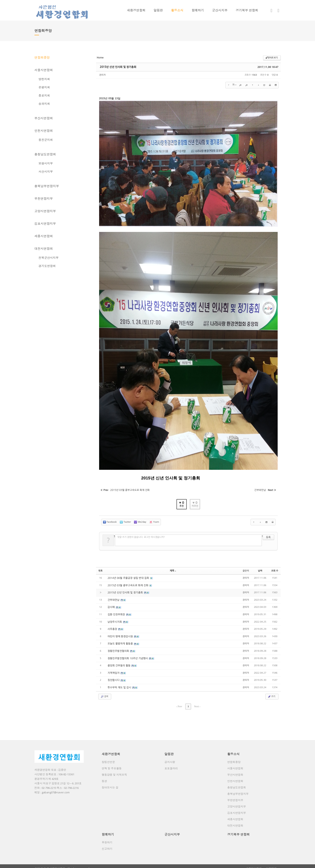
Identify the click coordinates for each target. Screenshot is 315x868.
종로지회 (44, 95)
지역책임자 (114, 669)
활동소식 (177, 10)
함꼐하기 (198, 10)
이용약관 (271, 864)
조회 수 (275, 569)
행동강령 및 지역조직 (114, 770)
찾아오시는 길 (110, 783)
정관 (104, 776)
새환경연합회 (136, 10)
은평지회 (44, 87)
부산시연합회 (44, 118)
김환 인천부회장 (116, 612)
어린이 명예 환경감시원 (120, 633)
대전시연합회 (44, 249)
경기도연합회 (47, 266)
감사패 (111, 605)
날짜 (260, 569)
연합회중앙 (42, 57)
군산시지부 (220, 10)
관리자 (103, 75)
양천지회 (44, 79)
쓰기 (271, 692)
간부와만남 (114, 597)
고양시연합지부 (45, 211)
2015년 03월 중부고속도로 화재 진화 (128, 583)
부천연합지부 (44, 198)
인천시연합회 (44, 131)
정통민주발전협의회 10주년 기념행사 (127, 655)
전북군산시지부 (49, 258)
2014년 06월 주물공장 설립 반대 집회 (128, 576)
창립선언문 (108, 757)
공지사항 (170, 757)
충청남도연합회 (45, 154)
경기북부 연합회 (247, 10)
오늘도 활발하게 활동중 (120, 640)
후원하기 (107, 838)
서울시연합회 (44, 70)
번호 (101, 569)
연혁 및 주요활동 (112, 764)
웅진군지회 (46, 140)
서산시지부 (46, 172)
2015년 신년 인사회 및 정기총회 (117, 67)
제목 (173, 569)
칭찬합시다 (114, 676)
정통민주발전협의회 (118, 648)
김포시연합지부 (45, 224)
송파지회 (44, 104)
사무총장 (112, 626)
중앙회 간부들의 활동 (119, 662)
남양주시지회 (115, 619)
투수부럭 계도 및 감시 (119, 683)
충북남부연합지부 (47, 186)
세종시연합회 (44, 236)
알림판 (158, 10)
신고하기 (107, 844)
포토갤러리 (171, 764)
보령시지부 (46, 163)
